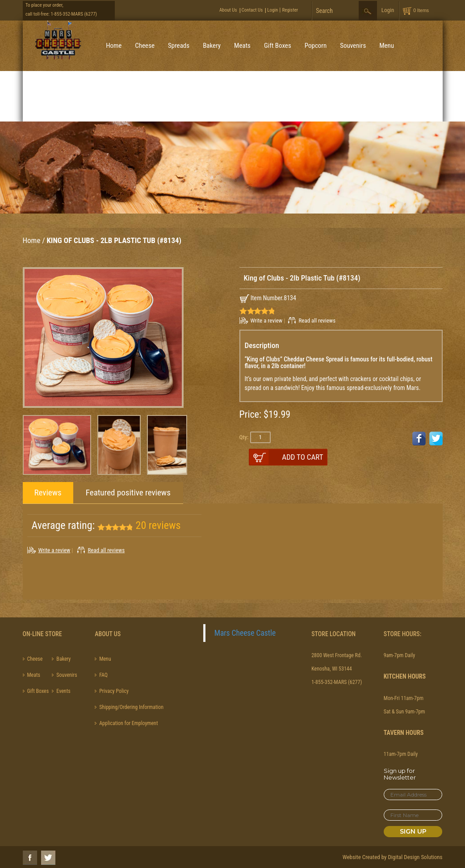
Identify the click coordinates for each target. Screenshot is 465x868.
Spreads (179, 46)
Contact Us (252, 10)
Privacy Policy (114, 691)
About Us (228, 10)
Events (63, 691)
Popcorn (316, 46)
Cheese (145, 46)
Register (290, 10)
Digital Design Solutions (415, 857)
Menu (387, 46)
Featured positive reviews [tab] (128, 493)
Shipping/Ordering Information (131, 707)
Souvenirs (353, 46)
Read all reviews (317, 321)
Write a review (267, 321)
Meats (242, 46)
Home (114, 46)
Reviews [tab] (48, 493)
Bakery (212, 46)
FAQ (103, 675)
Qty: (244, 437)
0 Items (421, 10)
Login (272, 10)
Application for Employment (128, 723)
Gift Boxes (278, 46)
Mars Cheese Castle (245, 633)
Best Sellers (121, 96)
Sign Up (413, 831)
